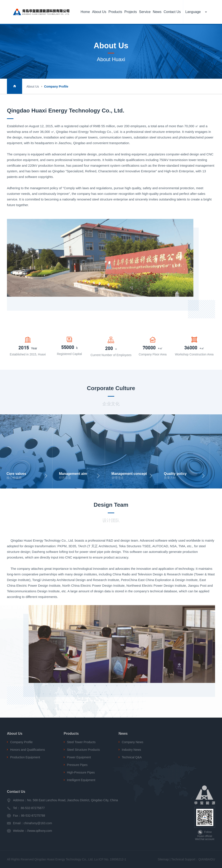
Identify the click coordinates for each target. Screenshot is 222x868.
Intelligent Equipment (81, 780)
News (157, 12)
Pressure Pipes (77, 765)
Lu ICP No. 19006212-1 (110, 859)
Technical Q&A (132, 757)
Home (85, 12)
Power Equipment (79, 757)
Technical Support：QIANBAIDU (193, 859)
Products (115, 12)
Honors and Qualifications (28, 750)
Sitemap (163, 859)
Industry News (131, 750)
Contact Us (172, 12)
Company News (133, 742)
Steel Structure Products (83, 750)
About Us (99, 12)
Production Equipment (25, 757)
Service (145, 12)
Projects (131, 12)
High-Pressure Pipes (81, 772)
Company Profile (56, 86)
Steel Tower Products (81, 742)
